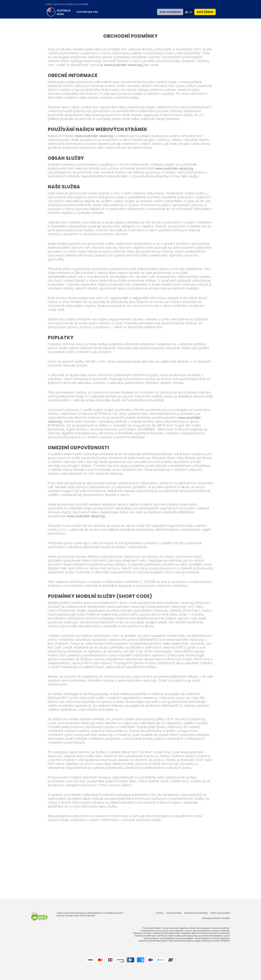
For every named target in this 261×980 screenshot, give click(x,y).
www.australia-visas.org (123, 65)
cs (189, 12)
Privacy (160, 913)
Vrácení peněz (174, 913)
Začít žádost (205, 12)
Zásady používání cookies (216, 918)
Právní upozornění (220, 913)
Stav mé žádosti (170, 12)
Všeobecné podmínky (196, 913)
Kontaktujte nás (87, 12)
